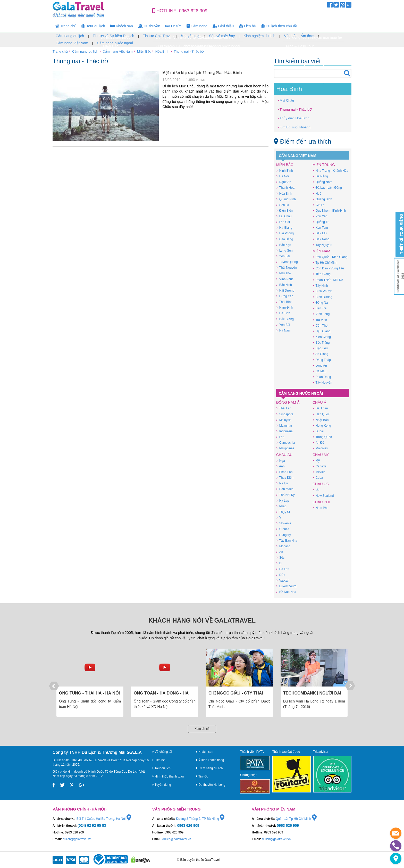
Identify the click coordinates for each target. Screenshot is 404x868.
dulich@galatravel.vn (77, 839)
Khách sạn (122, 26)
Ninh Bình (284, 171)
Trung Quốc (322, 437)
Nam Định (285, 307)
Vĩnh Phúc (285, 279)
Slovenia (284, 523)
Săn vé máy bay (222, 36)
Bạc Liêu (320, 348)
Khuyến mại (191, 36)
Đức (281, 575)
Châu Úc (321, 484)
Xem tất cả (202, 729)
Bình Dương (322, 297)
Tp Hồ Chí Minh (325, 263)
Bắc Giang (285, 319)
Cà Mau (319, 371)
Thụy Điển (285, 478)
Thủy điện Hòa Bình (293, 118)
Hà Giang (284, 228)
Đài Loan (320, 408)
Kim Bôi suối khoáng (294, 127)
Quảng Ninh (286, 199)
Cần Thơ (320, 325)
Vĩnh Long (321, 314)
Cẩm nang (197, 26)
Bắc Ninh (284, 285)
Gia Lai (319, 205)
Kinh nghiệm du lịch (259, 36)
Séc (280, 557)
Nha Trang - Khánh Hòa (330, 171)
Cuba (318, 478)
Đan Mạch (285, 489)
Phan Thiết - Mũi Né (328, 280)
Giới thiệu (223, 26)
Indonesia (284, 431)
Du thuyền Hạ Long (211, 785)
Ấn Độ (318, 443)
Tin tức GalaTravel (158, 36)
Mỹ (316, 461)
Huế (317, 193)
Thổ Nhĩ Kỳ (285, 495)
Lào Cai (283, 222)
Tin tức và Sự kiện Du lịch (113, 36)
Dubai (318, 431)
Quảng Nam (322, 182)
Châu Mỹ (321, 455)
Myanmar (284, 425)
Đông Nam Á (288, 402)
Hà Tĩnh (283, 313)
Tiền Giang (322, 274)
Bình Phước (322, 291)
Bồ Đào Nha (286, 592)
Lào (280, 437)
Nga (281, 461)
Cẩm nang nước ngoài (115, 43)
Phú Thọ (284, 273)
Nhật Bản (321, 420)
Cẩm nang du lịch (70, 36)
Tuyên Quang (287, 262)
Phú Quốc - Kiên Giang (330, 257)
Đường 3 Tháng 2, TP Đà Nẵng (200, 819)
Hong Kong (322, 425)
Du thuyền (149, 26)
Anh (280, 466)
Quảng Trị (321, 222)
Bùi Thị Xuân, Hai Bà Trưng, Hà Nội (104, 819)
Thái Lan (284, 408)
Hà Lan (283, 569)
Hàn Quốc (321, 414)
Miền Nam (321, 251)
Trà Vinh (320, 320)
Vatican (283, 580)
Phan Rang (322, 377)
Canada (319, 466)
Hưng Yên (285, 296)
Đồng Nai (321, 303)
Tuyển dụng (162, 785)
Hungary (284, 535)
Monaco (283, 546)
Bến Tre (319, 308)
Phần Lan (284, 472)
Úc (316, 490)
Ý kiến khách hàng (210, 760)
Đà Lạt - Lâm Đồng (327, 188)
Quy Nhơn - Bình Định (329, 210)
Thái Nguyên (286, 267)
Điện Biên (284, 210)
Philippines (285, 448)
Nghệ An (284, 182)
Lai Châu (284, 216)
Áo (280, 552)
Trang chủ (66, 26)
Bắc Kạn (284, 245)
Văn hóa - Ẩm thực (299, 36)
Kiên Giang (322, 337)
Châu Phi (321, 502)
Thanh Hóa (285, 188)
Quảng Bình (322, 199)
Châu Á (319, 402)
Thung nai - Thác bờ (189, 51)
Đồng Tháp (322, 360)
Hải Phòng (285, 233)
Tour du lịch (93, 26)
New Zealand (323, 496)
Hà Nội (283, 176)
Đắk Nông (321, 239)
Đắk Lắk (320, 233)
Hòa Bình (162, 51)
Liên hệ (247, 26)
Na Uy (282, 483)
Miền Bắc (144, 51)
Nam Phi (320, 508)
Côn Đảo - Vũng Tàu (328, 268)
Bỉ (279, 563)
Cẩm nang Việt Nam (72, 43)
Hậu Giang (321, 331)
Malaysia (284, 420)
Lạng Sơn (284, 250)
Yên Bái (283, 256)
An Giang (320, 354)
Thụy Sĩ (283, 512)
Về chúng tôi (162, 752)
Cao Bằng (285, 239)
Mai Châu (286, 100)
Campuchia (285, 443)
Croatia (283, 529)
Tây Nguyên (322, 245)
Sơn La (283, 205)
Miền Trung (324, 165)
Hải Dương (285, 290)
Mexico (319, 472)
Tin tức (173, 26)
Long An (320, 365)
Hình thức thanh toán (168, 776)
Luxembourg (286, 586)
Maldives (320, 448)
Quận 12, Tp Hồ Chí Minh (296, 819)
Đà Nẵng (320, 176)
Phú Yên (320, 216)
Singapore (285, 414)
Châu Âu (284, 455)
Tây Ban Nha (287, 540)
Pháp (281, 506)
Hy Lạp (283, 501)
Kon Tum (320, 228)
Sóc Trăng (321, 342)
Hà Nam (283, 330)
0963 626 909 (193, 11)
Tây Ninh (320, 286)
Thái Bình (284, 302)
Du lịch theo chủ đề (279, 26)
